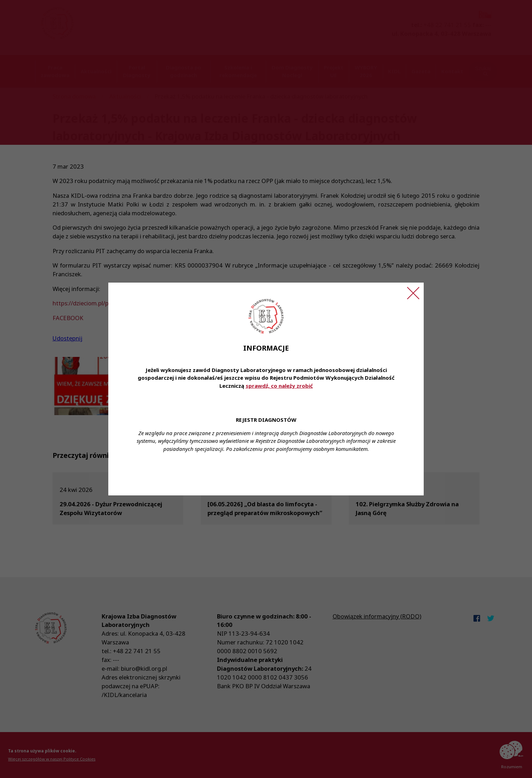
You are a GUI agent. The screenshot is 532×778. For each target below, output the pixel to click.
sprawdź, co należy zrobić (279, 386)
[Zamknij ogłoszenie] (413, 293)
